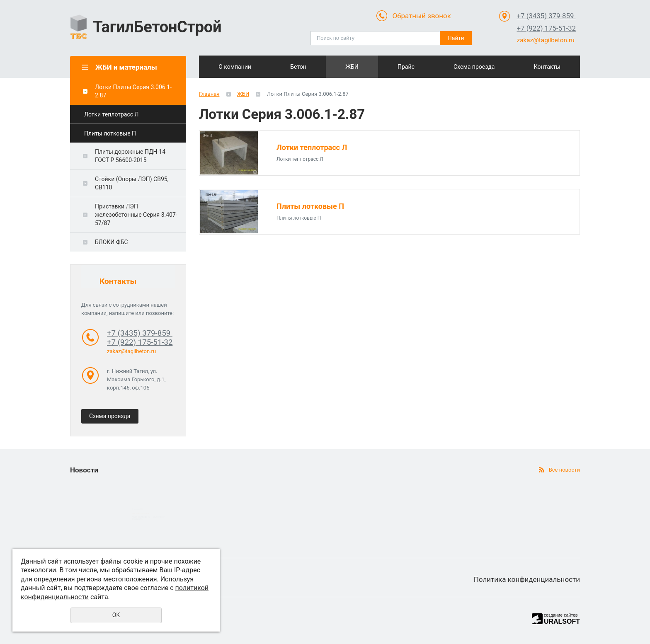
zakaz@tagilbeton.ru (546, 40)
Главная (209, 94)
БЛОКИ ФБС (112, 242)
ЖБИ (358, 67)
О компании (231, 67)
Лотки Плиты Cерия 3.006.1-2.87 (133, 91)
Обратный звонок (422, 16)
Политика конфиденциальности (527, 579)
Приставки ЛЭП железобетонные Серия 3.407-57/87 (136, 215)
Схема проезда (485, 67)
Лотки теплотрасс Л (111, 114)
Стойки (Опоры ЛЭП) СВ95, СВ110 (132, 183)
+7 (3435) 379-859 (546, 16)
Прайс (421, 67)
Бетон (294, 67)
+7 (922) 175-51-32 (546, 28)
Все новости (564, 470)
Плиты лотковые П (110, 133)
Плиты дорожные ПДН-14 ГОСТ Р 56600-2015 (130, 156)
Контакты (548, 67)
